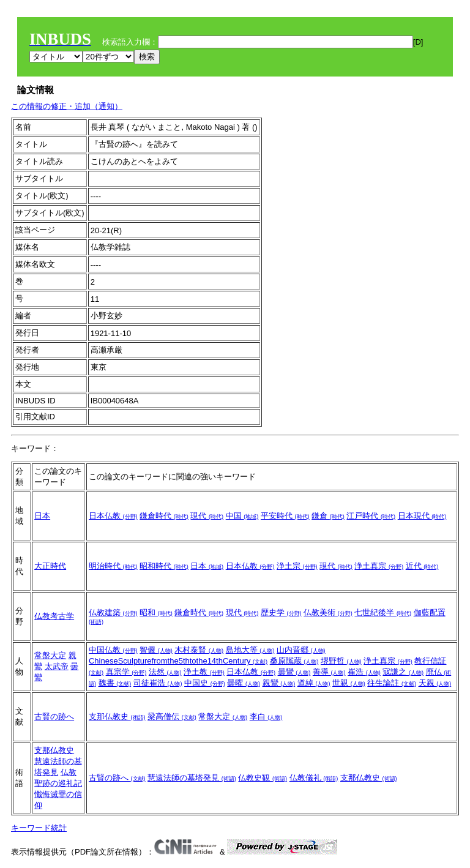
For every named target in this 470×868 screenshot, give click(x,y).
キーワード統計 (39, 828)
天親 (435, 683)
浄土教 (204, 672)
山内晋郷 (301, 650)
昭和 (156, 612)
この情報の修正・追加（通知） (67, 106)
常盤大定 (50, 655)
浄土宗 (297, 566)
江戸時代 (371, 516)
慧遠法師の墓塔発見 (192, 778)
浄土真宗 (379, 566)
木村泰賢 (199, 650)
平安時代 (285, 516)
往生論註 (392, 683)
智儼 (156, 650)
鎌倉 (328, 516)
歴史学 (281, 612)
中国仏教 (113, 650)
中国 (242, 516)
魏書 (115, 683)
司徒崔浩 (158, 683)
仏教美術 (328, 612)
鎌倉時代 (164, 516)
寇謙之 (403, 672)
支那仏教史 (117, 716)
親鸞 (279, 683)
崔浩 (364, 672)
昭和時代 (164, 566)
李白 (266, 716)
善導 (329, 672)
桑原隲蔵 (294, 661)
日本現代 (422, 516)
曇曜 (244, 683)
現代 (207, 516)
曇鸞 (294, 672)
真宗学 (126, 672)
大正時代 (50, 566)
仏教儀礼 (314, 778)
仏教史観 (263, 778)
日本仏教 (113, 516)
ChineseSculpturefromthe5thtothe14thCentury (178, 661)
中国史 (205, 683)
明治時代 (113, 566)
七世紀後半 (383, 612)
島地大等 (250, 650)
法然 (165, 672)
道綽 (314, 683)
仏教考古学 (54, 616)
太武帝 (57, 666)
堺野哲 (341, 661)
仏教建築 (113, 612)
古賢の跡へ (54, 716)
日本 (42, 516)
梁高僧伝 (172, 716)
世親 (349, 683)
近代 (422, 566)
